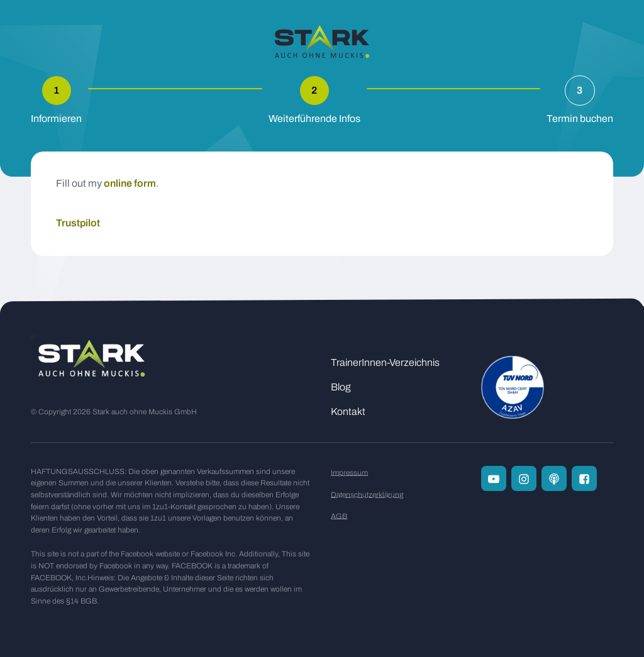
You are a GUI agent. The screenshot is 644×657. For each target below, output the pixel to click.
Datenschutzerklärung (367, 495)
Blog (341, 387)
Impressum (349, 473)
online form (130, 183)
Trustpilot (78, 223)
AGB (339, 516)
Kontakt (348, 411)
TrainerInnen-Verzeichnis (385, 362)
